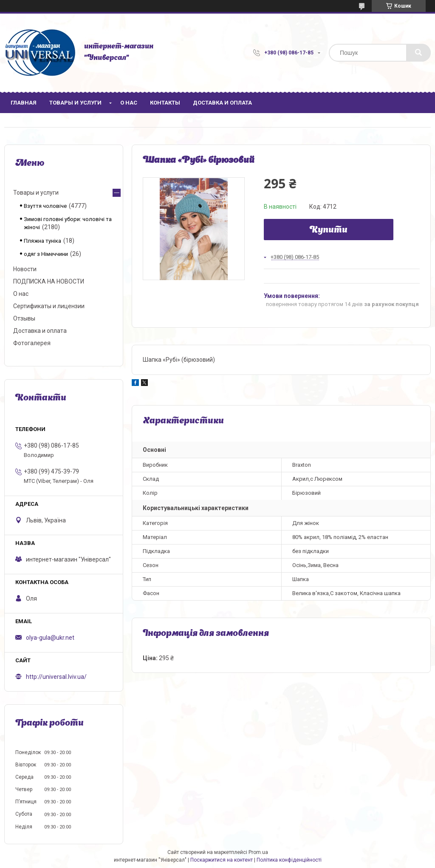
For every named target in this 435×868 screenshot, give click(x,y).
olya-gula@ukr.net (50, 638)
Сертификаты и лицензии (49, 306)
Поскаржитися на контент (222, 860)
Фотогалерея (32, 343)
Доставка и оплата (222, 103)
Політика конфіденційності (289, 860)
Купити (329, 230)
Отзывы (24, 318)
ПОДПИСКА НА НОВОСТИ (49, 281)
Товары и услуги (75, 103)
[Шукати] (418, 53)
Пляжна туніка (42, 241)
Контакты (165, 103)
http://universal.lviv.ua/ (56, 677)
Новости (25, 269)
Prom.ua (258, 852)
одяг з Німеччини (46, 254)
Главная (24, 103)
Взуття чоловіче (45, 206)
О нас (129, 103)
